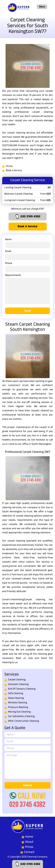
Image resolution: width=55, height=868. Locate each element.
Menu (42, 7)
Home (29, 837)
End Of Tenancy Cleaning (22, 689)
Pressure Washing (18, 708)
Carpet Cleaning (17, 680)
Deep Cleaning (16, 698)
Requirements (27, 290)
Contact (29, 852)
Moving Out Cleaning (19, 712)
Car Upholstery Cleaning (21, 717)
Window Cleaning (18, 703)
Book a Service (14, 171)
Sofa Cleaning (16, 694)
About (29, 842)
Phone (27, 267)
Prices (9, 167)
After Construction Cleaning (23, 721)
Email (27, 255)
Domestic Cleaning (18, 685)
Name (27, 243)
